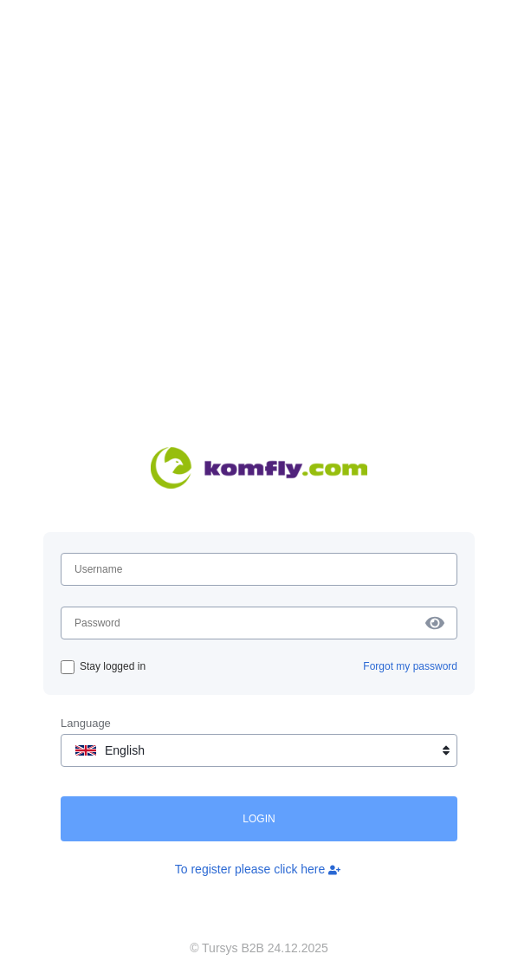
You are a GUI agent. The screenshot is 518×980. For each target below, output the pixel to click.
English (264, 750)
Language (86, 723)
